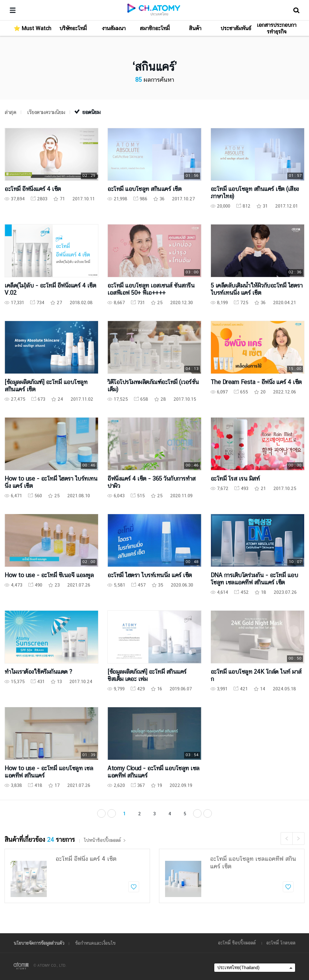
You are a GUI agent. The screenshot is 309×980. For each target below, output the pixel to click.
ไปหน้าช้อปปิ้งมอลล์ (105, 840)
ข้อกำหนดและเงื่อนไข (95, 943)
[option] (77, 876)
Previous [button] (287, 838)
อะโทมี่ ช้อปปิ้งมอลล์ (237, 943)
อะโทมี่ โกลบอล (281, 943)
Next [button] (298, 838)
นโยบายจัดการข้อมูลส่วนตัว (39, 943)
